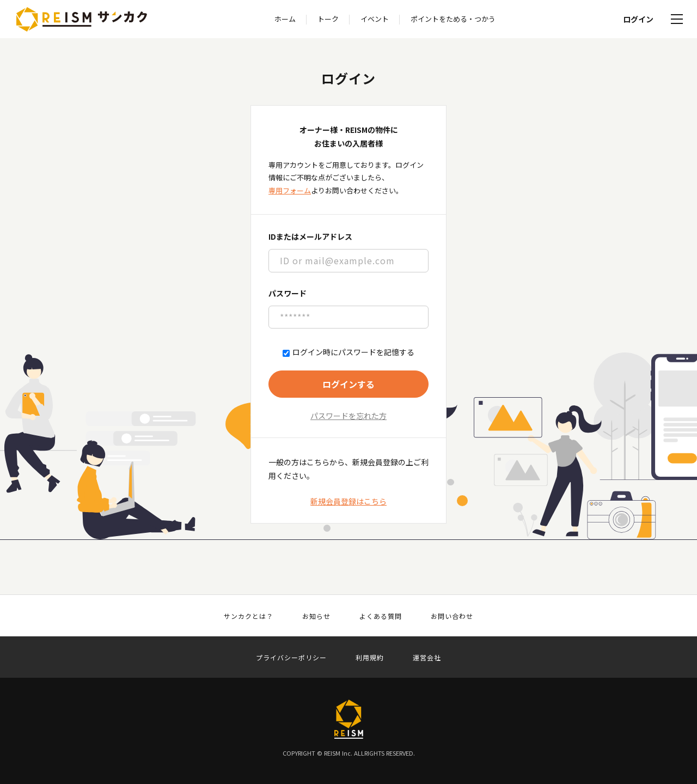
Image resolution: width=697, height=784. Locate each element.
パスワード (288, 293)
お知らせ (316, 616)
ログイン (638, 19)
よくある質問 (381, 616)
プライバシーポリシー (291, 658)
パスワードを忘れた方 (348, 416)
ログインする (348, 384)
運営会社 (427, 658)
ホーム (285, 19)
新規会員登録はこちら (348, 501)
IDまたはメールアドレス (310, 236)
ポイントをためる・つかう (453, 19)
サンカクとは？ (249, 616)
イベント (375, 19)
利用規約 (370, 658)
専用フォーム (290, 190)
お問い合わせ (452, 616)
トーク (328, 19)
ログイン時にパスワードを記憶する (348, 352)
